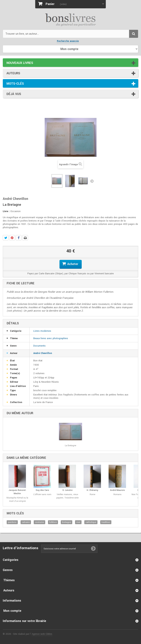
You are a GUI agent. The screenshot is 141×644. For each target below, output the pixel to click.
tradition (106, 522)
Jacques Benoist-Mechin (17, 492)
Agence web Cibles (42, 634)
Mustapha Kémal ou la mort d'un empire (17, 499)
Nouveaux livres (20, 63)
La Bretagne (70, 446)
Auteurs (13, 73)
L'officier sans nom (42, 494)
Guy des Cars (42, 490)
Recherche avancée (68, 41)
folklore (53, 522)
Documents (39, 346)
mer (78, 522)
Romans (117, 494)
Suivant (92, 181)
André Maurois (117, 490)
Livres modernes (42, 331)
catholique (91, 522)
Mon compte (12, 611)
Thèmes (9, 580)
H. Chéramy (92, 490)
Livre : (6, 211)
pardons (12, 522)
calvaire (26, 522)
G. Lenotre (67, 490)
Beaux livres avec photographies (51, 338)
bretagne (67, 522)
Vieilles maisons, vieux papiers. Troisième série (67, 496)
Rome (92, 494)
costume (39, 522)
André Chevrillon (43, 353)
